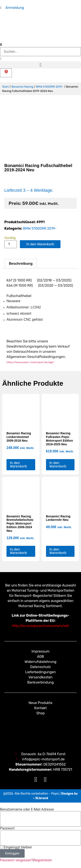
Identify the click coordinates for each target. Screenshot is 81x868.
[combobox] (40, 52)
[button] (40, 65)
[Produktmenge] (11, 244)
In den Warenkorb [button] (18, 465)
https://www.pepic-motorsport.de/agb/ (30, 362)
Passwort (7, 828)
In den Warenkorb (40, 244)
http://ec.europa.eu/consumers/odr (40, 626)
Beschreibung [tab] (21, 264)
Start (5, 87)
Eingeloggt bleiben (16, 847)
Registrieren (43, 860)
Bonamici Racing (22, 87)
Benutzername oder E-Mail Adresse (27, 809)
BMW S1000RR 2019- (50, 87)
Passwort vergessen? (16, 860)
